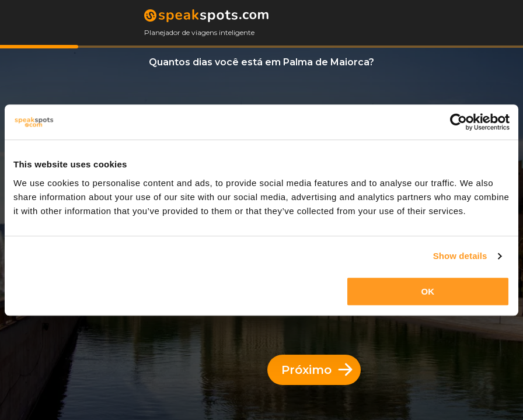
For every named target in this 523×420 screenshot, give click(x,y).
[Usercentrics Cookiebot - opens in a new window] (459, 122)
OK (428, 291)
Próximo (317, 370)
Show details (460, 256)
